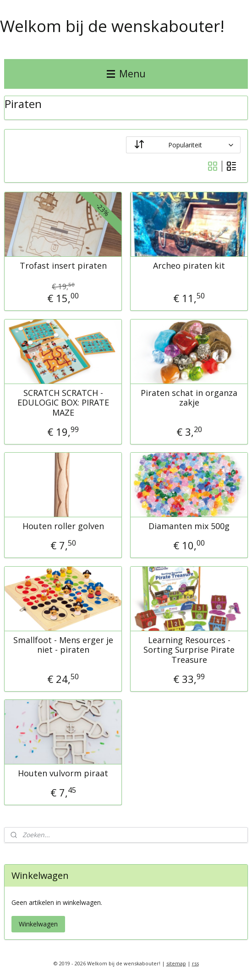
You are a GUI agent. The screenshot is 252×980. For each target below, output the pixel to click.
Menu (126, 74)
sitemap (176, 963)
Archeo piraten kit (189, 266)
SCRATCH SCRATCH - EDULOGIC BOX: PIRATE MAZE (63, 403)
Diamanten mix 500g (189, 526)
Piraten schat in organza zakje (189, 398)
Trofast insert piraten (63, 266)
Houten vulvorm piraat (63, 774)
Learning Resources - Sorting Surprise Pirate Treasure (189, 650)
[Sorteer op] (183, 145)
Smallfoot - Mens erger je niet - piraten (63, 645)
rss (195, 963)
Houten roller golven (63, 526)
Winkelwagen (38, 924)
